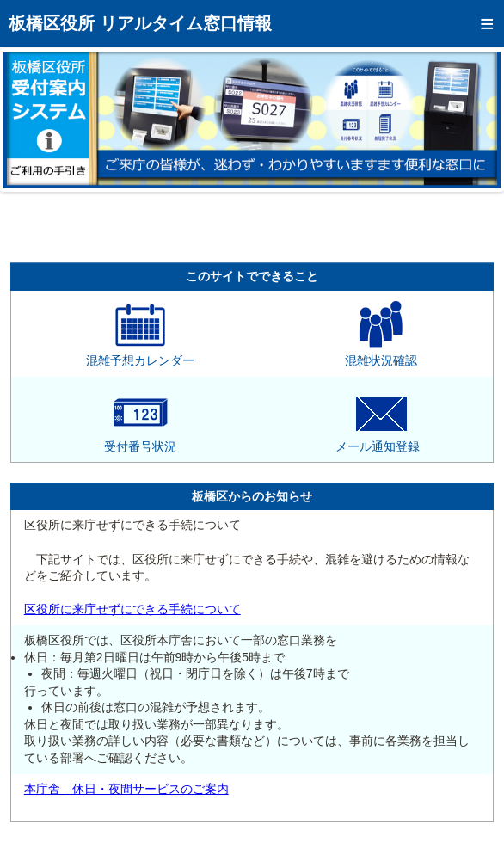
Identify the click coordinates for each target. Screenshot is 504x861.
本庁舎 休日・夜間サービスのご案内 (126, 789)
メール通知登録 (378, 440)
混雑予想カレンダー (140, 354)
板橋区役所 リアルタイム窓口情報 (140, 23)
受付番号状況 (140, 440)
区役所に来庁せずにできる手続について (132, 609)
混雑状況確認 (381, 354)
